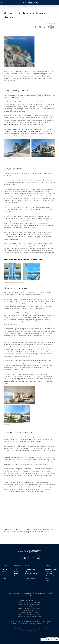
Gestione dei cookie (31, 638)
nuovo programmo (10, 97)
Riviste (16, 576)
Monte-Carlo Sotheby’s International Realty (18, 530)
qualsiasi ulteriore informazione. (39, 532)
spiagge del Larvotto (19, 235)
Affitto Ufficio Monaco (29, 610)
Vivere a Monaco (30, 569)
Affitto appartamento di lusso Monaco (29, 604)
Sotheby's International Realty (38, 623)
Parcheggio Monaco (29, 606)
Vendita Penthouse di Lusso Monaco (30, 602)
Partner (48, 580)
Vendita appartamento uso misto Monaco (30, 608)
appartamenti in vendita (11, 125)
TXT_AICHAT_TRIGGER (50, 640)
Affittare (4, 571)
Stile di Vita (5, 574)
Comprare (5, 569)
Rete (15, 569)
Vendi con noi (49, 574)
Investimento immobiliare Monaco (29, 600)
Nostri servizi (49, 571)
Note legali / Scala (16, 638)
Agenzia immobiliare (51, 569)
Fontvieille (37, 131)
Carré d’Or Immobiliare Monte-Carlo (30, 614)
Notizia (27, 571)
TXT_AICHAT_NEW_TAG (52, 638)
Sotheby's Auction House (19, 623)
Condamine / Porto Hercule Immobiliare (30, 616)
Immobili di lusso (30, 578)
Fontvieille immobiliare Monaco (29, 612)
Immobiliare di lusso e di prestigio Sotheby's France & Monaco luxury (29, 621)
